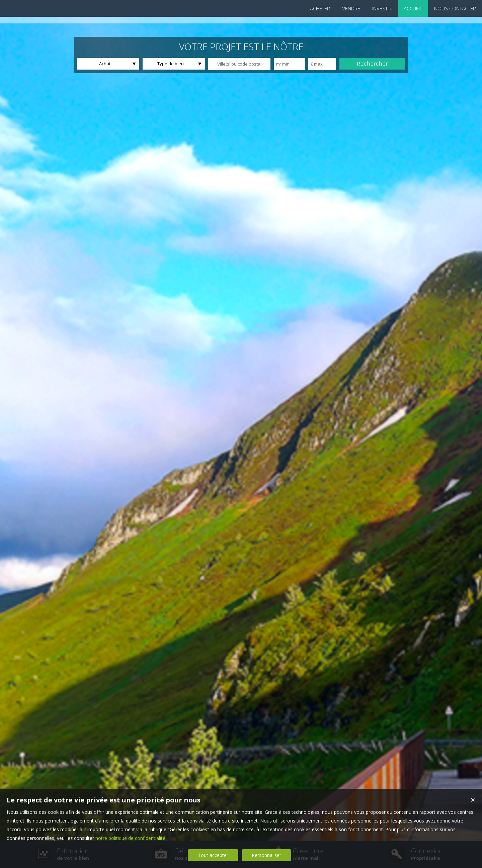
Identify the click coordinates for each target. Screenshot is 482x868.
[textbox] (239, 64)
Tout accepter (213, 855)
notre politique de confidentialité (130, 838)
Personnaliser (266, 855)
